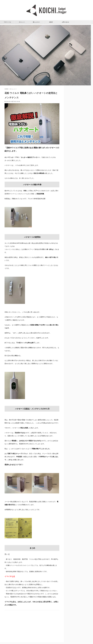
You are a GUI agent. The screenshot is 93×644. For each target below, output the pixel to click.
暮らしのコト (36, 22)
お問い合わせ (65, 22)
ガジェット (22, 22)
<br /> (10, 625)
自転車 (51, 22)
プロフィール (7, 22)
